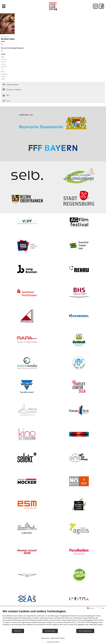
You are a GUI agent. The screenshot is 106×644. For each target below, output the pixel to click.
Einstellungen (50, 631)
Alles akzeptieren (85, 631)
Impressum (45, 638)
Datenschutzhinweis (58, 638)
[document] (53, 619)
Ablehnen (18, 631)
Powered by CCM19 (53, 642)
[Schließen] (103, 608)
